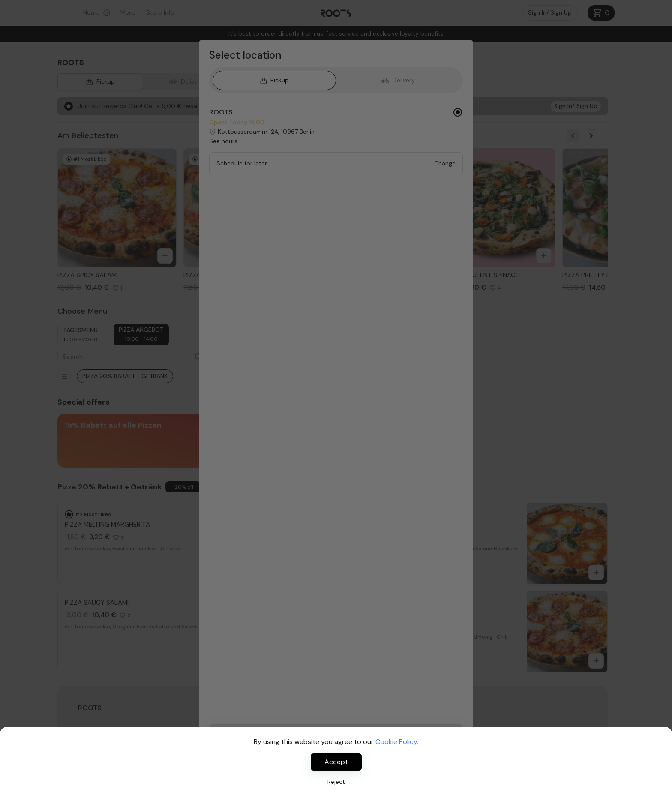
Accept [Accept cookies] (336, 762)
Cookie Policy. (397, 742)
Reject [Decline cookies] (336, 782)
